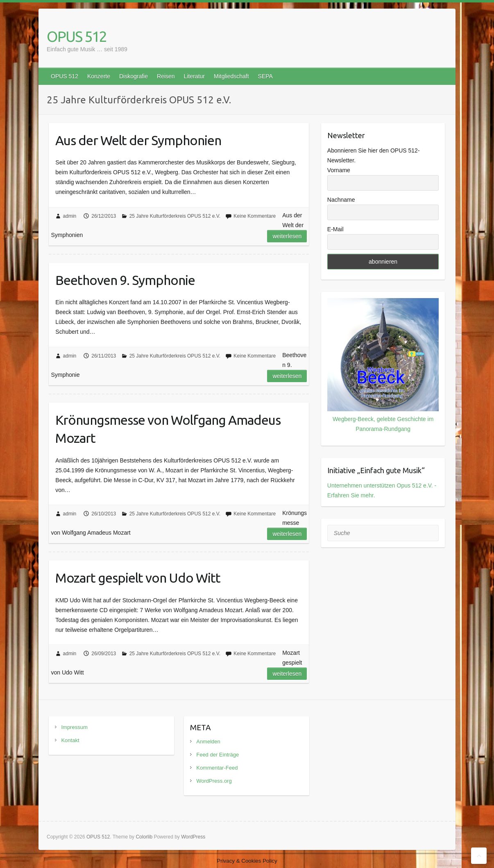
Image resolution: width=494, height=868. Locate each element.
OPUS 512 (77, 36)
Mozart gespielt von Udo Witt (138, 578)
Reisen (166, 76)
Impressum (74, 727)
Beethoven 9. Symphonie (125, 280)
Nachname (341, 200)
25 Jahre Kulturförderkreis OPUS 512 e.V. (175, 216)
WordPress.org (214, 781)
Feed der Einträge (218, 755)
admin (70, 216)
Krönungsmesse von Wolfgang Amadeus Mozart (168, 429)
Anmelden (208, 742)
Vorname (339, 170)
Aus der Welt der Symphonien (138, 140)
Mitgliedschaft (231, 76)
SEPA (265, 76)
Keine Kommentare (255, 216)
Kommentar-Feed (217, 768)
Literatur (194, 76)
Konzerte (99, 76)
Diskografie (134, 76)
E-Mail (335, 229)
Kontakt (70, 740)
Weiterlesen (287, 236)
